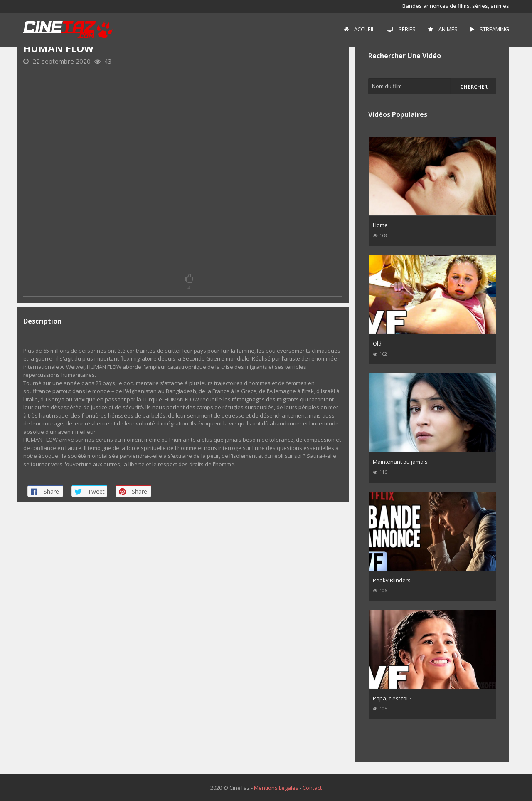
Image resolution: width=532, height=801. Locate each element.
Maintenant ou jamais (400, 462)
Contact (312, 788)
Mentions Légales (276, 788)
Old (377, 344)
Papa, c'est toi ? (392, 698)
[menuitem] (359, 30)
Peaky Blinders (392, 580)
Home (380, 225)
